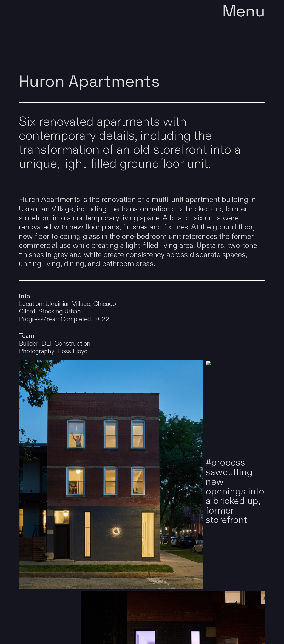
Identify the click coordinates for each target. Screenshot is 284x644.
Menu (244, 12)
